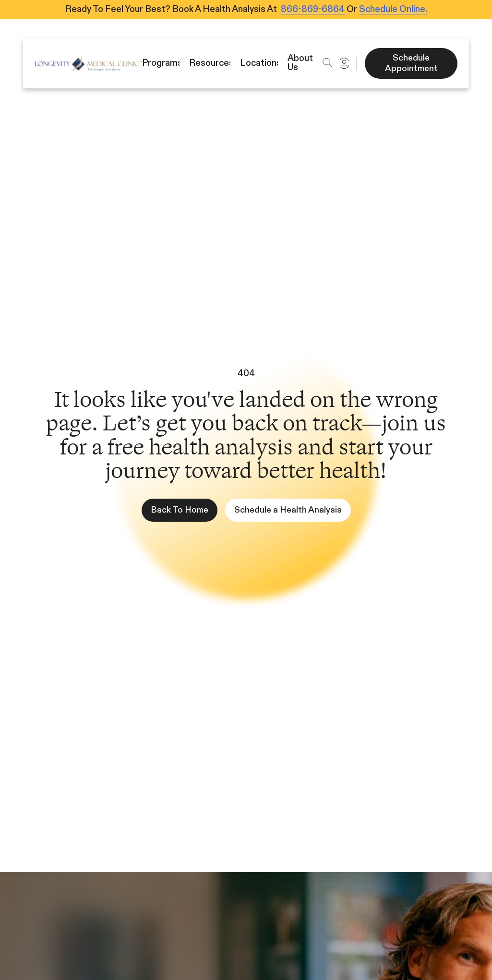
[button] (327, 62)
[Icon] (88, 63)
